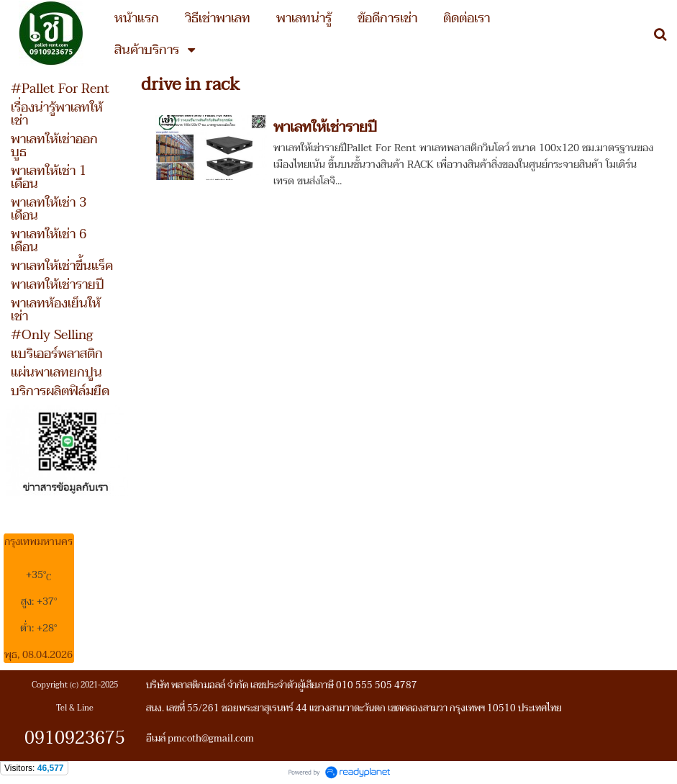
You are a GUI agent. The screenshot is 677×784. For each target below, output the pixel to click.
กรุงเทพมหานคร (38, 542)
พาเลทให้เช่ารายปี (325, 127)
